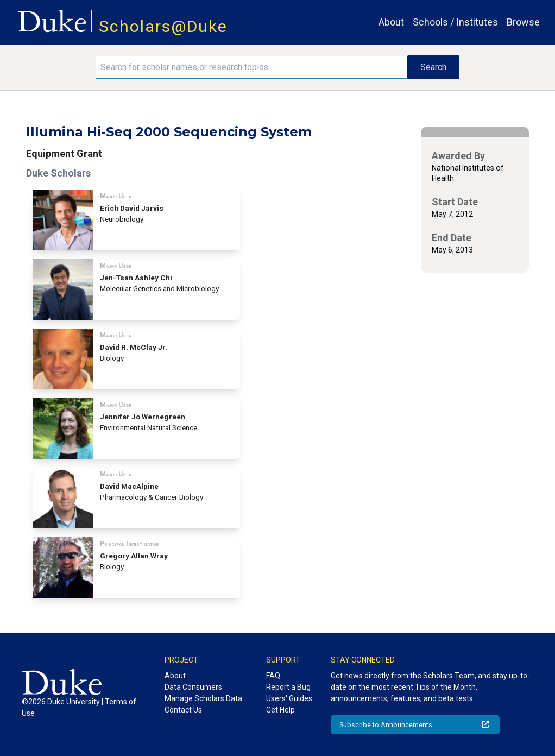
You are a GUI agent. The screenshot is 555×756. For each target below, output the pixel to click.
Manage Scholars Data (203, 698)
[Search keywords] (252, 67)
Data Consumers (193, 687)
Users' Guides (289, 698)
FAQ (273, 676)
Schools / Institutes (455, 22)
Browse (523, 22)
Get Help (280, 710)
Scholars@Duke (163, 26)
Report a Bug (288, 687)
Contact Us (183, 710)
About (391, 22)
